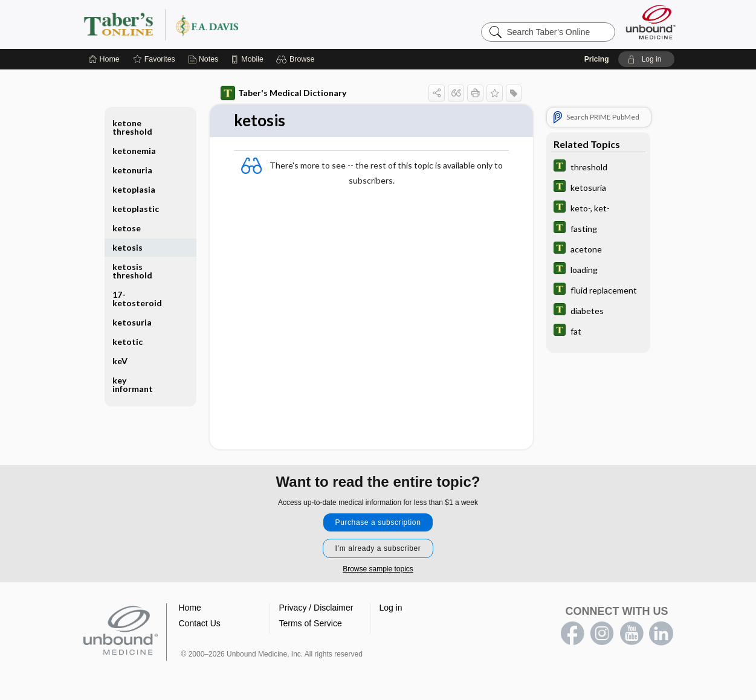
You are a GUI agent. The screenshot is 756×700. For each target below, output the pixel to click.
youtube (632, 634)
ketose (127, 228)
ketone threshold (132, 127)
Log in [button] (391, 608)
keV (120, 361)
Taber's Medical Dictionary (283, 93)
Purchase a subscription (378, 522)
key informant (133, 384)
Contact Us (200, 623)
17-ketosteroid (137, 299)
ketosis (128, 247)
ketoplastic (136, 209)
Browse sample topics (378, 569)
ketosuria (132, 322)
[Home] (104, 59)
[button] (297, 59)
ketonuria (132, 170)
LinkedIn (661, 634)
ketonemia (134, 151)
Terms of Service (311, 623)
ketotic (128, 342)
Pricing (597, 59)
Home (190, 608)
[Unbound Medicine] (651, 22)
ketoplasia (134, 189)
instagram (602, 634)
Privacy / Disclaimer (316, 608)
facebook (572, 634)
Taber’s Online (233, 24)
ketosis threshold (132, 271)
